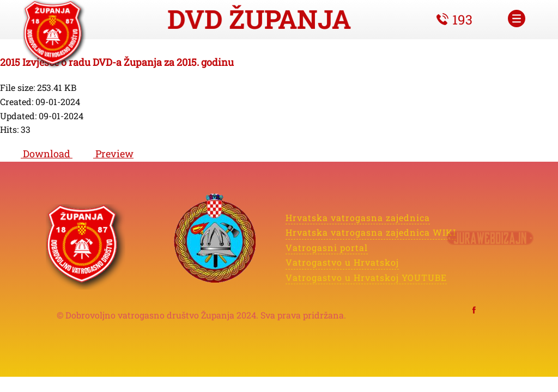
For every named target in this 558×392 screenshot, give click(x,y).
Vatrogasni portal (327, 247)
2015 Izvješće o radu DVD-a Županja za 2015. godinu (117, 62)
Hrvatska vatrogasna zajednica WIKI (371, 232)
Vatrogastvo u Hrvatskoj (342, 262)
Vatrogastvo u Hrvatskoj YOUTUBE (366, 277)
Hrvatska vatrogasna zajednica (358, 217)
